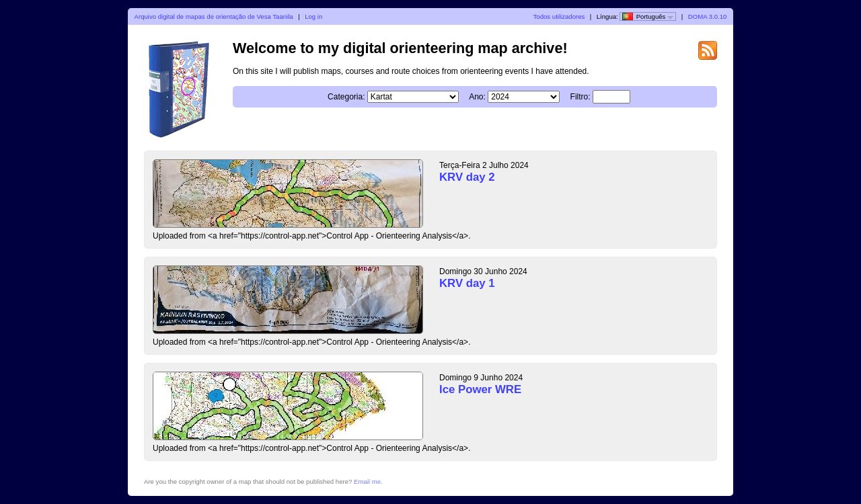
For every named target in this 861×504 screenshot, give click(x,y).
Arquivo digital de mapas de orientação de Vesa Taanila (214, 16)
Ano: (477, 97)
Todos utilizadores (559, 16)
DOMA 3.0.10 (708, 16)
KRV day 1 (467, 283)
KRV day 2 (467, 177)
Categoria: (346, 97)
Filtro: (581, 97)
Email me (367, 481)
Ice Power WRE (480, 389)
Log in (313, 16)
